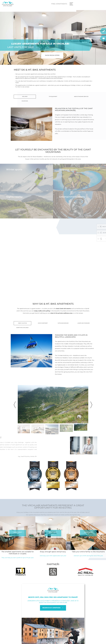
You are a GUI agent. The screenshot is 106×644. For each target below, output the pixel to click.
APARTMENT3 (88, 533)
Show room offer (52, 55)
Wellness (25, 96)
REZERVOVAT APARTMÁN (53, 608)
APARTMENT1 (18, 533)
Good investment (43, 323)
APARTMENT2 (53, 533)
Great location (22, 323)
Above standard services (81, 96)
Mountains (25, 101)
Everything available (22, 328)
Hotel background (63, 323)
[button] (91, 405)
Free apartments (88, 4)
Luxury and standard (84, 323)
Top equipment (53, 96)
